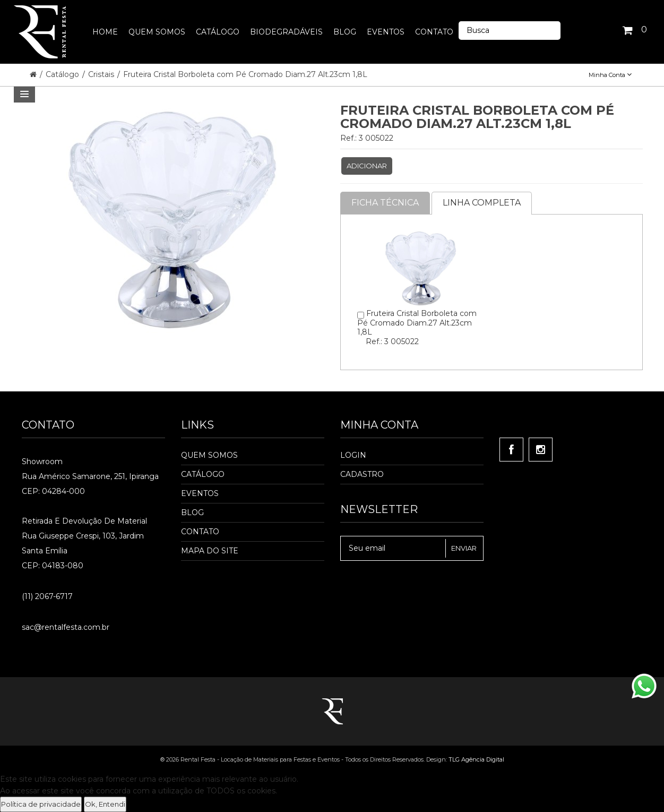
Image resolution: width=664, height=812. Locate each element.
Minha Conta (610, 75)
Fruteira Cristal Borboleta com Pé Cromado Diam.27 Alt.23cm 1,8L (245, 74)
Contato (200, 532)
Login (353, 455)
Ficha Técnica (385, 203)
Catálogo (63, 74)
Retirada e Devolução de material (84, 521)
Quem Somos (209, 455)
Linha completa (482, 203)
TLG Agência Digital (476, 759)
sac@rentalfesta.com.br (66, 627)
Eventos (200, 493)
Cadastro (362, 474)
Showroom (42, 461)
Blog (192, 512)
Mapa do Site (210, 551)
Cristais (102, 74)
